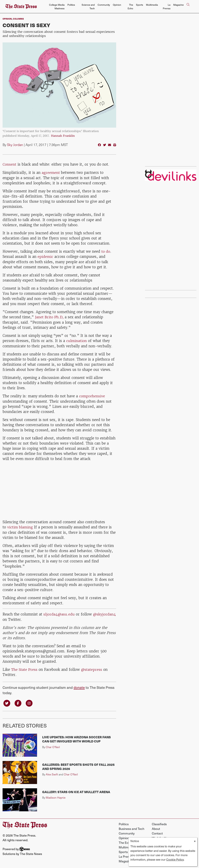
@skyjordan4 (14, 618)
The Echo (130, 7)
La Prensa (167, 7)
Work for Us (160, 837)
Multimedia (152, 5)
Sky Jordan (15, 145)
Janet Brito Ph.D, (50, 317)
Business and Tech (131, 827)
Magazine (178, 5)
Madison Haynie (56, 796)
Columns (18, 19)
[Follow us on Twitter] (7, 701)
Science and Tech (88, 7)
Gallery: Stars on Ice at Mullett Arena (76, 790)
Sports (140, 5)
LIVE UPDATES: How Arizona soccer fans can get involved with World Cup (77, 738)
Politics (71, 5)
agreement (51, 172)
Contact (157, 832)
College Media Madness (57, 7)
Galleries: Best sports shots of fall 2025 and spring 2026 (78, 765)
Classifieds (159, 823)
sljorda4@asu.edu (59, 613)
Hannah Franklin (63, 136)
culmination (77, 340)
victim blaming (20, 526)
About (156, 827)
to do (106, 251)
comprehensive (92, 395)
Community (104, 5)
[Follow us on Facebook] (18, 701)
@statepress (92, 668)
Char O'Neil (53, 746)
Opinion (117, 5)
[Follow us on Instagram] (29, 701)
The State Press (24, 668)
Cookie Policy (175, 859)
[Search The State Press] (188, 7)
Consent (9, 164)
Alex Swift (52, 773)
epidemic (45, 256)
